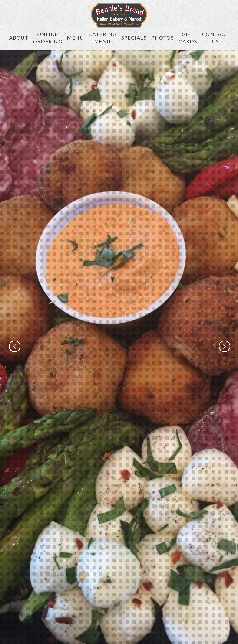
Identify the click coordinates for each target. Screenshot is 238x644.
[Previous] (7, 347)
